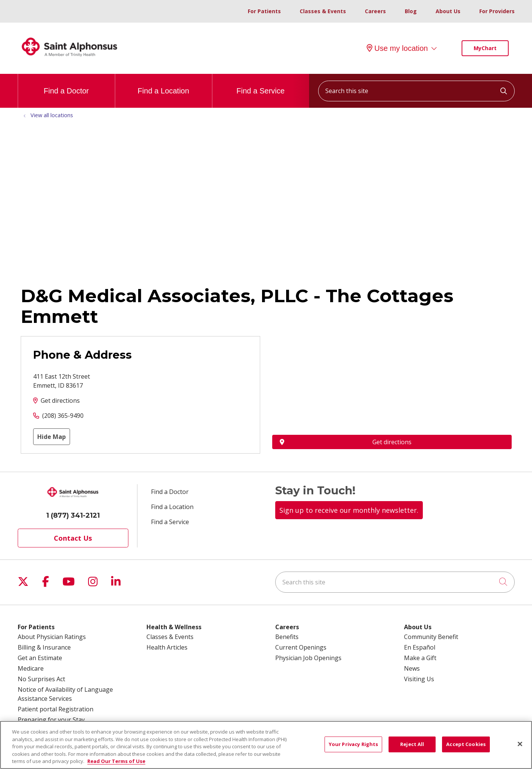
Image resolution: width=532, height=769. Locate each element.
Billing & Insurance (44, 647)
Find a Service (261, 84)
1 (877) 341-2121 (73, 515)
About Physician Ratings (52, 637)
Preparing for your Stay (51, 720)
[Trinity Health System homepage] (70, 60)
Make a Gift (420, 658)
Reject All (412, 744)
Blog (411, 11)
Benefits (287, 637)
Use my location (397, 48)
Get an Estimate (40, 658)
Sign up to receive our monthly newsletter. (349, 510)
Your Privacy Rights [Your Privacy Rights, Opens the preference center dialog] (353, 744)
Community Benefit (431, 637)
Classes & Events (323, 11)
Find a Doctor (66, 84)
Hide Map (52, 437)
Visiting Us (419, 679)
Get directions (60, 401)
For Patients (264, 11)
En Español (420, 647)
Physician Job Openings (308, 658)
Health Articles (167, 647)
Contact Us (73, 538)
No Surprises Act (41, 679)
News (412, 668)
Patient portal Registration (56, 709)
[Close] (520, 744)
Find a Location (164, 84)
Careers (375, 11)
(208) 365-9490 (63, 416)
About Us (448, 11)
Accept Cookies (466, 744)
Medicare (31, 668)
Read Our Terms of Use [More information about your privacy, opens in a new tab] (116, 761)
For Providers (497, 11)
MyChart (485, 48)
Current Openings (301, 647)
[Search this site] (416, 91)
